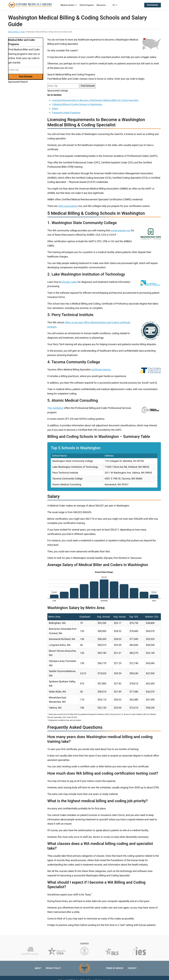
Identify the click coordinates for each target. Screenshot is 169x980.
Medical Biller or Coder (16, 32)
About (38, 968)
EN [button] (115, 5)
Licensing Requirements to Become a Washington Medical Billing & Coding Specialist (95, 100)
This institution (55, 408)
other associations (68, 206)
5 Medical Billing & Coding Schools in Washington (77, 104)
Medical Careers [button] (69, 5)
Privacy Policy (53, 968)
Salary (55, 108)
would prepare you (121, 231)
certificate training (101, 370)
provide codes (69, 282)
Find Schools (153, 5)
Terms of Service (115, 968)
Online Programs (87, 5)
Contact (132, 968)
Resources (101, 5)
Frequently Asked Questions (66, 113)
